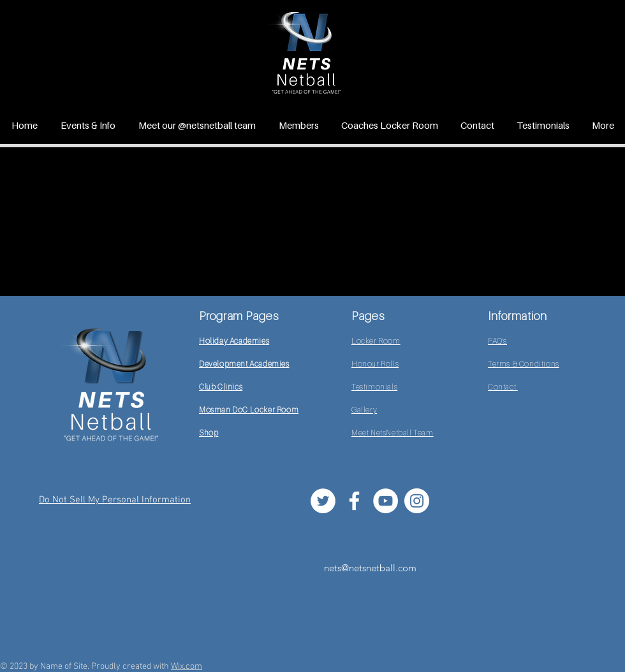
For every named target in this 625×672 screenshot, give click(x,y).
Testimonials (374, 387)
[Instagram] (417, 501)
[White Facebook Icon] (354, 501)
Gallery (364, 410)
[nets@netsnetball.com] (370, 567)
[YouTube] (386, 501)
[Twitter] (323, 501)
